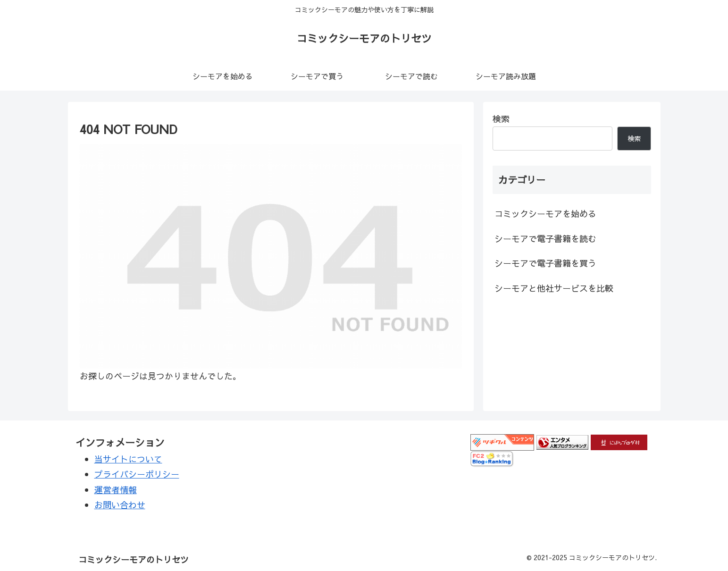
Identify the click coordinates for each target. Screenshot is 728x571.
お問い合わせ (120, 505)
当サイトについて (128, 459)
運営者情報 (116, 490)
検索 (501, 119)
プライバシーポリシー (137, 474)
